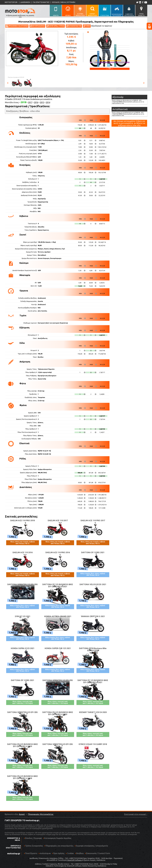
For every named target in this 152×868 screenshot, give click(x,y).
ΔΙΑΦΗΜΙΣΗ (25, 2)
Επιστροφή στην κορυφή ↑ (136, 814)
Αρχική (22, 814)
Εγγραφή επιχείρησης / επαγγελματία (91, 847)
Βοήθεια (80, 853)
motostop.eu (45, 853)
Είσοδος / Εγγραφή (33, 838)
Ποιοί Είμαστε (31, 853)
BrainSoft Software (75, 860)
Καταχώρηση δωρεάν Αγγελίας (58, 838)
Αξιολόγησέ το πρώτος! (102, 26)
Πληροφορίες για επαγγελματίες (59, 847)
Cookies (70, 853)
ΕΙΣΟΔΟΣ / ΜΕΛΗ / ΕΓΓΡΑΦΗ (64, 2)
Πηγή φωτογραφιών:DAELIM (16, 77)
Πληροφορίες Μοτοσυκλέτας (41, 814)
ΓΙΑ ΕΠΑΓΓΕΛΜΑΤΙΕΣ (41, 2)
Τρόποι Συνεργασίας (33, 847)
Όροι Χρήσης (59, 853)
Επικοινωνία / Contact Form (98, 853)
